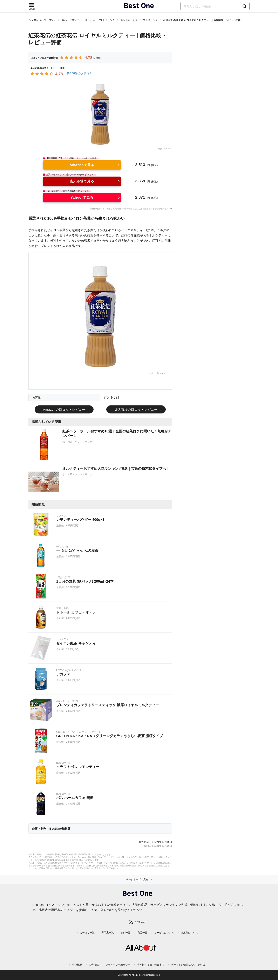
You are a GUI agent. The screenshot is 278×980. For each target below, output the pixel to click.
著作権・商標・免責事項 (151, 965)
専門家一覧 (108, 933)
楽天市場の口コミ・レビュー (136, 409)
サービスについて (164, 933)
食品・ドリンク (70, 20)
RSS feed (140, 922)
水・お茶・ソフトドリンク (100, 20)
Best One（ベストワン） (42, 20)
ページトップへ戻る (137, 879)
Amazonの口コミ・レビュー (64, 409)
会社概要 (77, 965)
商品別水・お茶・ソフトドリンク (139, 20)
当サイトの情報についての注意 (188, 965)
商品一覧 (142, 933)
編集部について (189, 933)
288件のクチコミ (79, 73)
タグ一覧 (126, 933)
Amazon (168, 149)
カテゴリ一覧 (87, 933)
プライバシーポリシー (118, 965)
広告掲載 (94, 965)
